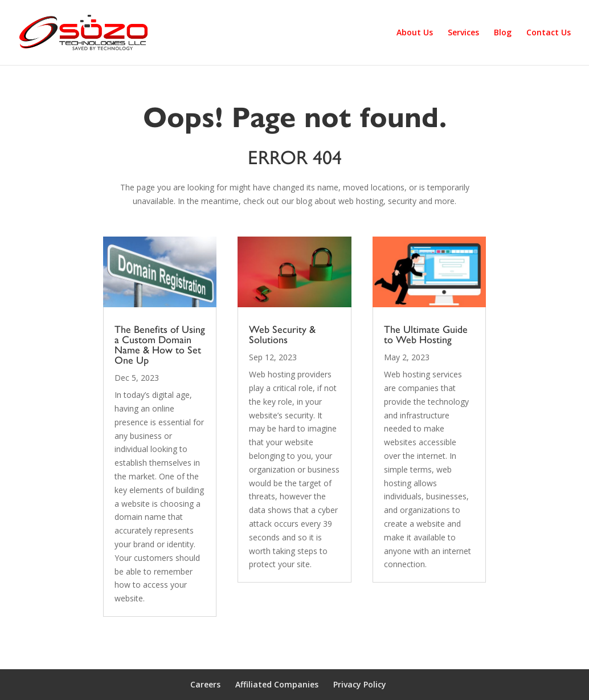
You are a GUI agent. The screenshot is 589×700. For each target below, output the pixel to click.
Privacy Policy (360, 684)
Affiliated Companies (277, 684)
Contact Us (549, 33)
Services (463, 33)
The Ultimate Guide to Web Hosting (426, 335)
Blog (503, 33)
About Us (415, 33)
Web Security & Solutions (282, 335)
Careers (205, 684)
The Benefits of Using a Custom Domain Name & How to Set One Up (160, 345)
